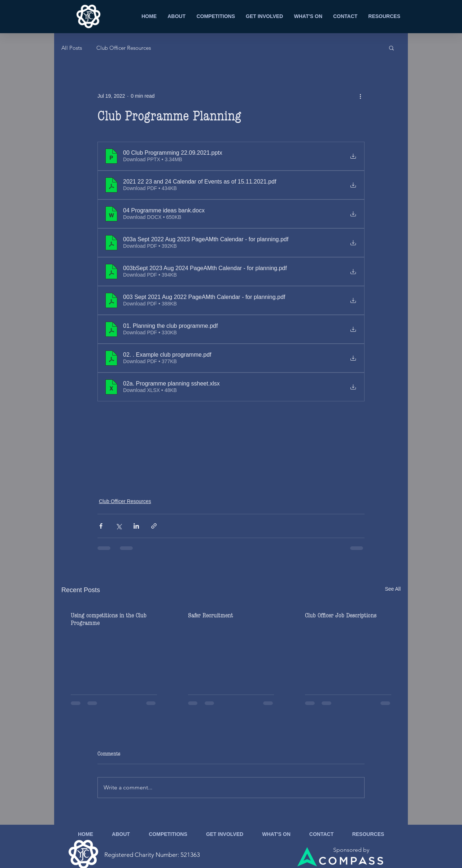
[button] (391, 48)
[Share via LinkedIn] (136, 526)
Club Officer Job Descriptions (341, 615)
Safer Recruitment (211, 615)
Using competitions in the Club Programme (109, 619)
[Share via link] (154, 526)
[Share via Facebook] (101, 526)
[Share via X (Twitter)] (119, 526)
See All (393, 589)
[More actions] (360, 96)
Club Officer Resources (124, 48)
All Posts (72, 48)
